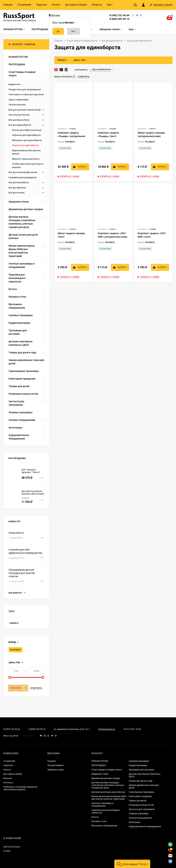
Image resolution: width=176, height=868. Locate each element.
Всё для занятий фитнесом (23, 172)
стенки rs (14, 623)
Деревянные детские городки (106, 778)
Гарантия (41, 5)
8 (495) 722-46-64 (119, 15)
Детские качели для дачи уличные (108, 792)
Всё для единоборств (20, 125)
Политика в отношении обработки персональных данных (20, 788)
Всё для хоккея (16, 193)
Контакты (8, 783)
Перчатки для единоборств (26, 135)
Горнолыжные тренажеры (141, 792)
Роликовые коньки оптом (141, 805)
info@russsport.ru (107, 729)
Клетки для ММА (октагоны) (27, 130)
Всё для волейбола (19, 182)
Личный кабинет (56, 765)
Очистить (36, 688)
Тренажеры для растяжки (141, 770)
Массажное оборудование (104, 826)
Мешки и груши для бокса (26, 159)
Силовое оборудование (140, 818)
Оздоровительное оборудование (145, 827)
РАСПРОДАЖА (99, 765)
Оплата (56, 5)
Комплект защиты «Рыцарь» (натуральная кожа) (71, 136)
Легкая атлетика (17, 105)
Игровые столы (99, 821)
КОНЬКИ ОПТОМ (100, 761)
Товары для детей (137, 801)
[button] (132, 864)
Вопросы (97, 5)
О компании (24, 5)
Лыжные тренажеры (139, 814)
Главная (8, 5)
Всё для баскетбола (19, 120)
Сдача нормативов (18, 100)
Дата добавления (100, 69)
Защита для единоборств (25, 145)
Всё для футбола (17, 188)
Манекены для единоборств (27, 140)
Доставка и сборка (76, 5)
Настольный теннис (19, 115)
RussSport (15, 650)
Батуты (95, 817)
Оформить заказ (56, 770)
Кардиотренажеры (138, 765)
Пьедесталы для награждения (25, 89)
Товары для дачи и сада (141, 781)
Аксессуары (134, 822)
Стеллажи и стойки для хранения (26, 94)
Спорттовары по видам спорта (107, 770)
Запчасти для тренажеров (142, 809)
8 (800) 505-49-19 (119, 19)
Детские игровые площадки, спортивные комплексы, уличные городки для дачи (108, 785)
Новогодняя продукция (140, 796)
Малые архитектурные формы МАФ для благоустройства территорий (109, 798)
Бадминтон (15, 84)
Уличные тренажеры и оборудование (102, 805)
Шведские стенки (100, 774)
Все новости (17, 593)
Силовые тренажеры (139, 761)
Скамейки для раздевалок (23, 177)
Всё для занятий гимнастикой (25, 110)
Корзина (52, 761)
